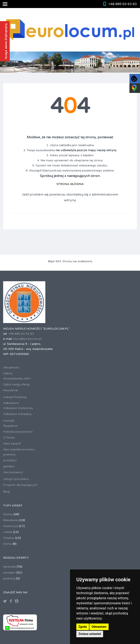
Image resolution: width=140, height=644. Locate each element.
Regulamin (11, 426)
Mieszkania (11, 520)
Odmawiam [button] (99, 627)
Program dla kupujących (20, 485)
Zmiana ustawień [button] (90, 634)
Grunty (8, 514)
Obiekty (9, 538)
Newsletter (11, 390)
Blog (6, 492)
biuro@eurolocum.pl (27, 339)
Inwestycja (11, 526)
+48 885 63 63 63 (123, 4)
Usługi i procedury (16, 479)
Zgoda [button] (83, 627)
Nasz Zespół (12, 444)
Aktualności (11, 368)
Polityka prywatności (18, 432)
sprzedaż (9, 567)
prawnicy (9, 454)
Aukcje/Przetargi (15, 397)
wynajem (9, 573)
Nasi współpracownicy (19, 449)
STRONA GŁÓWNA (70, 184)
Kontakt (9, 421)
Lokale (8, 532)
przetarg (9, 578)
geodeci (9, 466)
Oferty (8, 373)
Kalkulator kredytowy (18, 408)
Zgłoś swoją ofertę (16, 384)
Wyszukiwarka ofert (17, 378)
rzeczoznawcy (13, 472)
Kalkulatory (11, 403)
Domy (7, 544)
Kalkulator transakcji (17, 414)
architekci (10, 460)
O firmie (9, 438)
